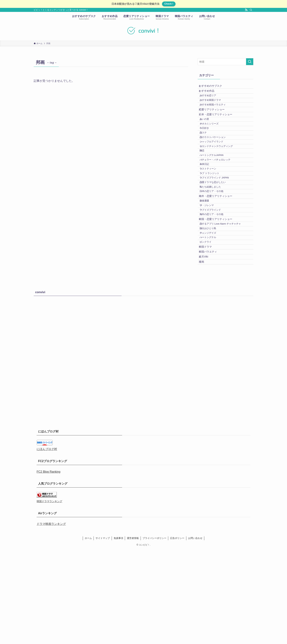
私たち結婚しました (214, 241)
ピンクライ (209, 325)
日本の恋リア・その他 (215, 248)
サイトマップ (103, 633)
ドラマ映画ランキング (51, 618)
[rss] (246, 10)
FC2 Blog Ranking (49, 566)
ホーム (88, 633)
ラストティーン (212, 213)
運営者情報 (133, 633)
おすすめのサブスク (213, 87)
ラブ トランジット (213, 220)
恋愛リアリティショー (214, 123)
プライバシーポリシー (154, 633)
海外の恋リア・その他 (215, 283)
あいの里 (208, 138)
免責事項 (118, 633)
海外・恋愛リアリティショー (218, 255)
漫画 (204, 355)
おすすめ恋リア (212, 102)
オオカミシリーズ (213, 145)
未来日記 (208, 206)
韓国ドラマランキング (49, 596)
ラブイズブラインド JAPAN (218, 227)
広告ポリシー (177, 633)
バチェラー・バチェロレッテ (219, 200)
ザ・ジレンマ (211, 269)
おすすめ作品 (209, 95)
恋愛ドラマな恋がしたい (217, 234)
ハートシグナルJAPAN (216, 193)
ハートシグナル (212, 318)
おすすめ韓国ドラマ (214, 109)
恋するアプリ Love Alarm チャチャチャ (224, 297)
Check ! (169, 4)
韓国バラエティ (210, 339)
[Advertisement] (143, 450)
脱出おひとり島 (212, 304)
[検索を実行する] (250, 62)
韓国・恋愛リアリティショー (218, 290)
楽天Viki (206, 347)
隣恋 (206, 186)
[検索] (251, 10)
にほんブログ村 (47, 543)
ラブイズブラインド (214, 276)
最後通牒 (208, 262)
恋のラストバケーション (217, 165)
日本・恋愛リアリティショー (218, 131)
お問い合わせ (195, 633)
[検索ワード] (225, 62)
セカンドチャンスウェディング (220, 179)
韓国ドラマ (208, 332)
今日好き (208, 152)
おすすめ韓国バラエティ (217, 116)
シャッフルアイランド (215, 172)
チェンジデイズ (212, 311)
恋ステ (207, 158)
